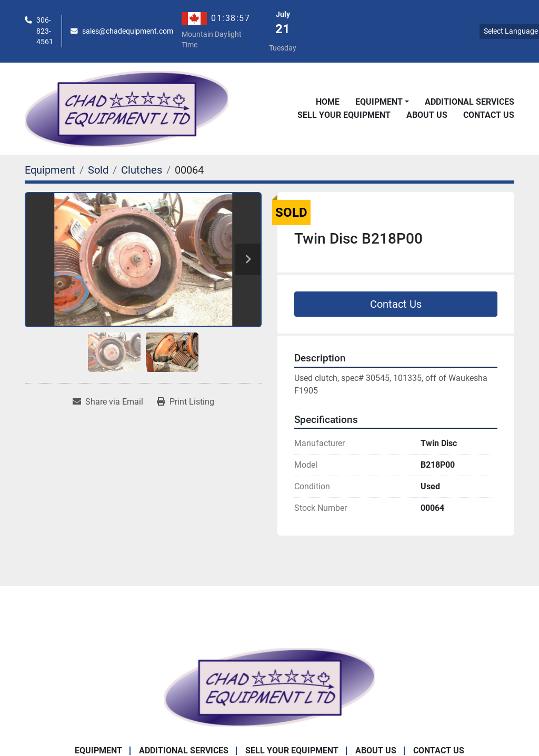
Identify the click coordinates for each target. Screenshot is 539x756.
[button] (382, 102)
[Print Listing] (186, 402)
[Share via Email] (108, 402)
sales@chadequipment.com (128, 31)
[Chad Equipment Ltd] (269, 687)
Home (328, 102)
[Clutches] (142, 170)
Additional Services (470, 102)
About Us (427, 115)
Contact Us (489, 115)
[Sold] (98, 170)
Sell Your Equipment (344, 115)
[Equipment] (50, 170)
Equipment (379, 102)
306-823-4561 (45, 31)
